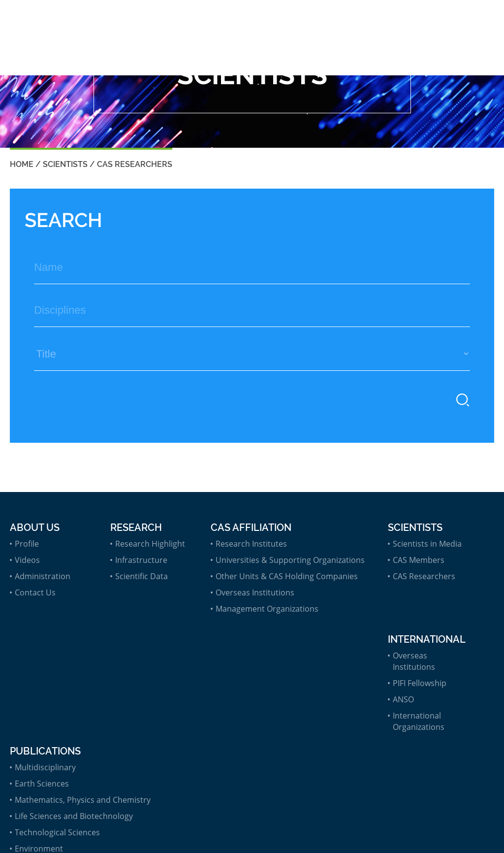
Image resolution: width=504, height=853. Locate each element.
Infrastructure (141, 560)
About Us (35, 527)
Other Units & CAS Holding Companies (287, 576)
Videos (27, 560)
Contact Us (35, 592)
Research (136, 527)
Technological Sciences (57, 832)
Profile (27, 544)
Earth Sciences (42, 784)
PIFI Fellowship (420, 683)
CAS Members (419, 560)
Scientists (65, 164)
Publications (45, 751)
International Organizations (419, 721)
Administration (43, 576)
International (427, 639)
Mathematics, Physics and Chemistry (83, 800)
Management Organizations (267, 609)
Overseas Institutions (255, 592)
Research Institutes (251, 544)
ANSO (403, 699)
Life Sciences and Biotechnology (74, 816)
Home (22, 164)
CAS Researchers (135, 164)
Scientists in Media (427, 544)
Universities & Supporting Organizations (290, 560)
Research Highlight (150, 544)
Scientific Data (142, 576)
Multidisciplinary (45, 767)
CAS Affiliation (251, 527)
